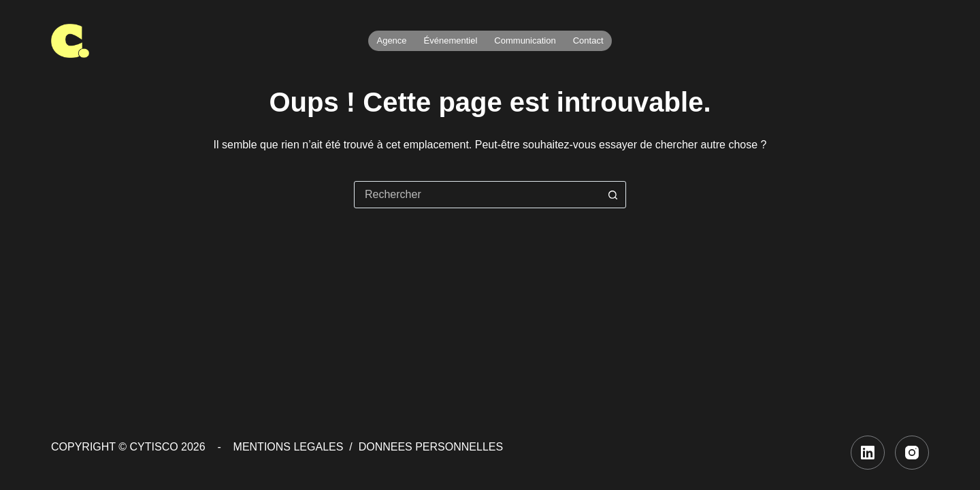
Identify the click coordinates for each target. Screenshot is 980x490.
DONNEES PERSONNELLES (431, 447)
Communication (525, 40)
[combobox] (477, 195)
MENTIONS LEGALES (289, 447)
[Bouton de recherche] (612, 195)
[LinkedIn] (868, 453)
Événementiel (451, 40)
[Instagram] (912, 453)
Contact (588, 40)
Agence (391, 40)
